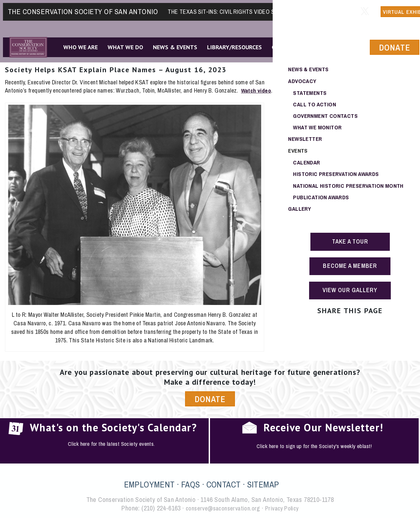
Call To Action (315, 105)
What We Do (123, 45)
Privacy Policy (285, 508)
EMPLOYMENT (149, 485)
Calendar (307, 164)
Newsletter (306, 140)
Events (298, 152)
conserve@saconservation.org (221, 508)
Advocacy (303, 81)
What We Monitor (318, 128)
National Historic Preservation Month (350, 187)
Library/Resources (232, 45)
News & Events (173, 45)
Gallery (300, 211)
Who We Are (78, 45)
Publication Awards (322, 199)
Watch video (257, 90)
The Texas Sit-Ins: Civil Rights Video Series (228, 9)
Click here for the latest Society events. (111, 444)
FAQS (191, 485)
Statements (310, 93)
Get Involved (288, 45)
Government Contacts (326, 116)
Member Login (316, 9)
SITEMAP (263, 485)
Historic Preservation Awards (338, 175)
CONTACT (224, 485)
